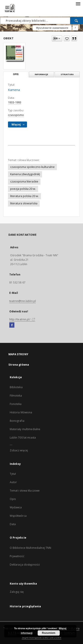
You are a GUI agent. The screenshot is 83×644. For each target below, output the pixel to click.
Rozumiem (49, 633)
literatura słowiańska (24, 203)
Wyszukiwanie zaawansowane (52, 28)
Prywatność (17, 556)
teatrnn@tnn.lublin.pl (23, 301)
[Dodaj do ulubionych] (67, 38)
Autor (13, 482)
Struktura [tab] (67, 74)
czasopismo (16, 115)
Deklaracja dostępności (25, 565)
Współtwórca (18, 516)
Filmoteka (16, 396)
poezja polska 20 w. (23, 189)
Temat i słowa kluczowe (25, 491)
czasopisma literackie (24, 181)
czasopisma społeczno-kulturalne (32, 167)
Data (13, 524)
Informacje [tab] (41, 74)
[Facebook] (12, 325)
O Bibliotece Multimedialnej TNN (31, 548)
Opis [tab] (16, 74)
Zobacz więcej (19, 450)
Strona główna (19, 365)
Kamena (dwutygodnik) (25, 174)
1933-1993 (15, 102)
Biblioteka (16, 387)
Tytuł (13, 474)
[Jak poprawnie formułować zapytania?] (75, 28)
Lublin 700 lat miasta (23, 438)
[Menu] (78, 4)
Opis (13, 499)
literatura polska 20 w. (24, 196)
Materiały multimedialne (25, 429)
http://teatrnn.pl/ (22, 319)
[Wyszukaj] (77, 21)
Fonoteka (16, 404)
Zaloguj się (17, 592)
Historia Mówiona (21, 412)
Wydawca (16, 507)
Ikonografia (17, 421)
